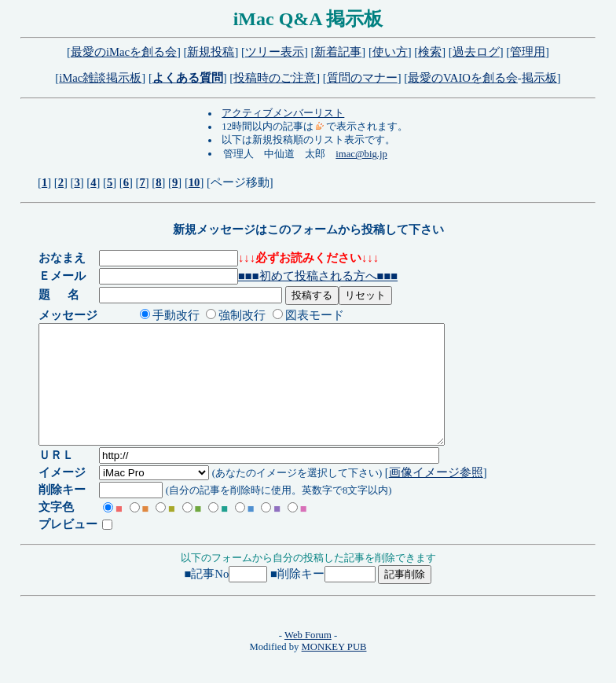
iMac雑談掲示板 (100, 78)
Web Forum (308, 659)
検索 (430, 52)
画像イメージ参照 (437, 496)
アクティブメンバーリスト (283, 113)
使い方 (390, 52)
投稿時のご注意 (275, 78)
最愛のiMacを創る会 (124, 52)
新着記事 (338, 52)
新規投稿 (211, 52)
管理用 (528, 52)
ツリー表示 (275, 52)
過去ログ (476, 52)
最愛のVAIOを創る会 (463, 78)
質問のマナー (362, 78)
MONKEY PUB (334, 670)
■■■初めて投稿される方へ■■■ (319, 276)
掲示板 (539, 78)
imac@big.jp (361, 154)
